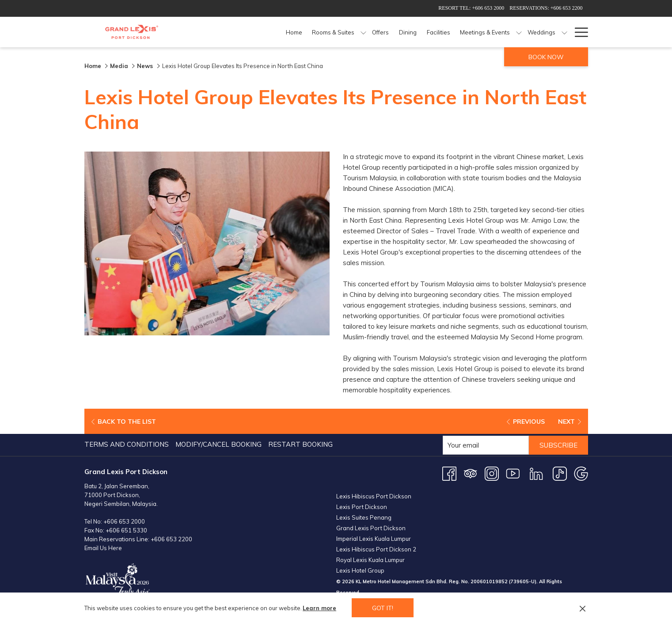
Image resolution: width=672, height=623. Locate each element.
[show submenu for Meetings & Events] (519, 32)
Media (119, 66)
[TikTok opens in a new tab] (560, 473)
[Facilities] (438, 32)
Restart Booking (300, 444)
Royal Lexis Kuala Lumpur (370, 560)
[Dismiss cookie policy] (583, 608)
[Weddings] (542, 32)
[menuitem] (128, 444)
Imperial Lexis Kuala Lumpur (374, 539)
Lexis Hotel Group (360, 570)
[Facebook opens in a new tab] (449, 473)
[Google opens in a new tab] (581, 473)
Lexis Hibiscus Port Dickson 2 (376, 549)
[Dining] (408, 32)
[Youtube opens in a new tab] (513, 473)
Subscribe (558, 445)
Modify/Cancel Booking (218, 444)
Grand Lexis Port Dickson (371, 528)
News (146, 66)
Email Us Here (103, 548)
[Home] (294, 32)
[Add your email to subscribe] (486, 445)
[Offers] (381, 32)
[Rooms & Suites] (333, 32)
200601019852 (489, 581)
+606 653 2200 (171, 539)
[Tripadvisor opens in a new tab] (471, 473)
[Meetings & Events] (485, 32)
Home (93, 66)
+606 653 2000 (124, 521)
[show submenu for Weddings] (564, 32)
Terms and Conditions (127, 444)
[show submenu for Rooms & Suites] (363, 32)
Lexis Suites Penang (364, 517)
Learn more (319, 608)
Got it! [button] (383, 608)
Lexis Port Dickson (362, 507)
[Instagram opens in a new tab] (492, 473)
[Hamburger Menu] (578, 32)
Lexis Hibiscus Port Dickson (374, 496)
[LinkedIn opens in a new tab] (536, 473)
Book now (546, 57)
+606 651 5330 (126, 530)
